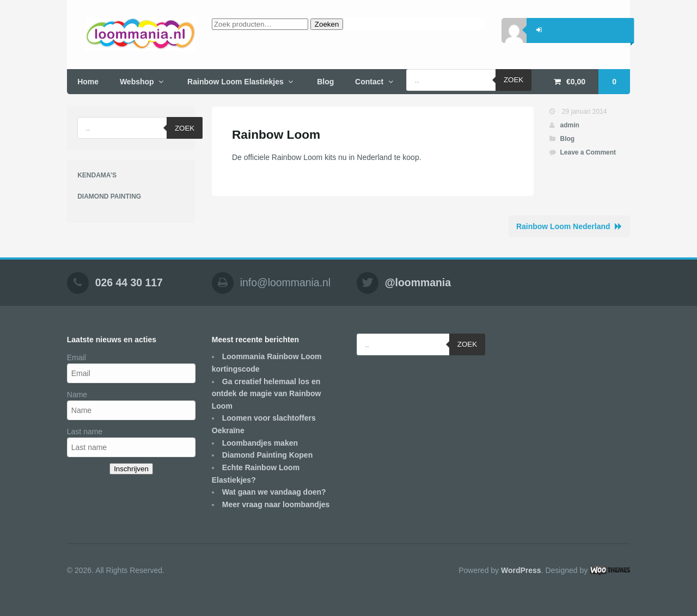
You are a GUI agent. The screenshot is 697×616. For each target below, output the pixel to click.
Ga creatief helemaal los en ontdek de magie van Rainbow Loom (267, 394)
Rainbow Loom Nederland (563, 226)
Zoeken (327, 24)
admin (569, 125)
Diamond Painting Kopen (267, 455)
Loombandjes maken (260, 443)
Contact (369, 82)
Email (77, 358)
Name (77, 395)
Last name (85, 432)
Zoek (513, 80)
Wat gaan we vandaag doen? (274, 492)
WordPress (521, 570)
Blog (325, 82)
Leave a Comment (588, 152)
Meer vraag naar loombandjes (276, 504)
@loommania (418, 282)
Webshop (137, 82)
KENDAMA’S (97, 175)
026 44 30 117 (129, 282)
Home (88, 82)
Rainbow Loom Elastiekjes (236, 82)
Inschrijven (131, 469)
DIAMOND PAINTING (109, 196)
